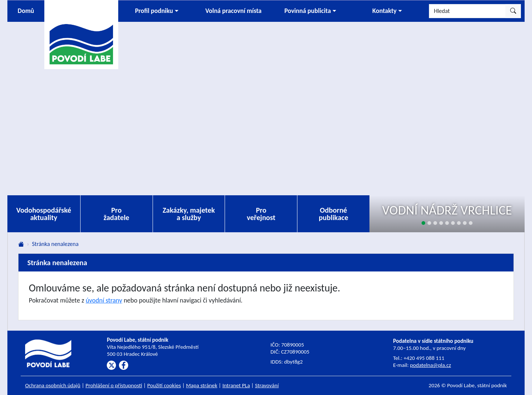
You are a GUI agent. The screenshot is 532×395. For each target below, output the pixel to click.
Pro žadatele (116, 214)
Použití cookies (164, 385)
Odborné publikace (334, 214)
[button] (157, 11)
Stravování (267, 385)
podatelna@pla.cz (431, 365)
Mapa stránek (202, 385)
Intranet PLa (236, 385)
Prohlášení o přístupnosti (114, 385)
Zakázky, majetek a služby (189, 214)
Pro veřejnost (261, 214)
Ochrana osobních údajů (53, 385)
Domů (26, 11)
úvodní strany (104, 300)
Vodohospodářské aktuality (44, 214)
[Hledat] (467, 11)
